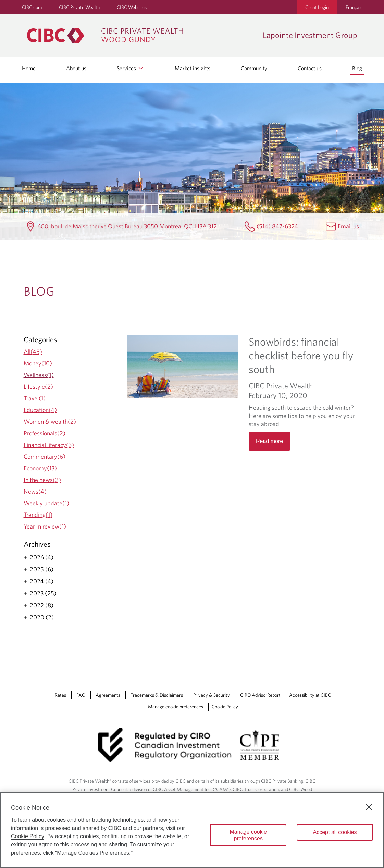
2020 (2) (42, 617)
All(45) (33, 352)
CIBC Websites (132, 7)
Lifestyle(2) (38, 387)
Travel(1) (35, 398)
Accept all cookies (335, 832)
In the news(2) (42, 480)
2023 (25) (43, 593)
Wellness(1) (39, 375)
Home (29, 68)
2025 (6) (42, 569)
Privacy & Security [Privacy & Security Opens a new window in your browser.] (212, 695)
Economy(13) (40, 468)
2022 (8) (42, 605)
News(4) (35, 491)
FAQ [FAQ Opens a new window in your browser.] (81, 695)
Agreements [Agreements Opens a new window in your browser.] (108, 695)
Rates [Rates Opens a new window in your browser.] (60, 695)
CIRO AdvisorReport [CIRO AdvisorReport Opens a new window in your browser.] (260, 695)
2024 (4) (42, 581)
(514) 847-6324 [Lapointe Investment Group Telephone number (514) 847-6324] (277, 226)
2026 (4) (42, 557)
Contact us (310, 68)
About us (76, 68)
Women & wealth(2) (50, 421)
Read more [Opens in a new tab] (269, 441)
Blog (357, 68)
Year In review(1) (45, 526)
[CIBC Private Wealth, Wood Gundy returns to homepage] (141, 36)
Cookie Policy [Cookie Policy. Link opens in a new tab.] (225, 707)
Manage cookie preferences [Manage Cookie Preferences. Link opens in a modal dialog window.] (176, 707)
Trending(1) (38, 515)
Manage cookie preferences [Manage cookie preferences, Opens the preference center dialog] (249, 835)
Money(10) (38, 363)
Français (354, 7)
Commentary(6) (45, 456)
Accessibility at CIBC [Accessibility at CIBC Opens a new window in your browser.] (310, 695)
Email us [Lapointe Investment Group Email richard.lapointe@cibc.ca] (348, 226)
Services (131, 68)
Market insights (193, 68)
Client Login (317, 7)
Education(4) (40, 410)
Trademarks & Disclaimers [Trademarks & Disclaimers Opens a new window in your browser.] (157, 695)
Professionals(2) (45, 433)
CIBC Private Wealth (79, 7)
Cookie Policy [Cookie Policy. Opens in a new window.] (28, 836)
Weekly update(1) (46, 503)
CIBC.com (32, 7)
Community (254, 68)
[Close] (369, 807)
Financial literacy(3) (49, 445)
